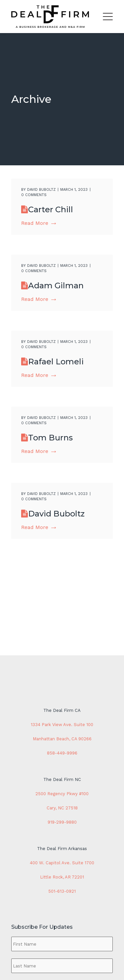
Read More (38, 223)
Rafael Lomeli (56, 362)
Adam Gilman (56, 286)
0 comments (34, 195)
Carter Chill (51, 209)
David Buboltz (41, 190)
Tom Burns (50, 438)
